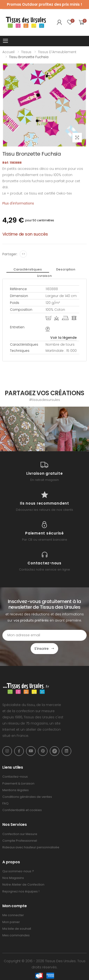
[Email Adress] (44, 635)
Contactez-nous (15, 777)
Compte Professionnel (20, 841)
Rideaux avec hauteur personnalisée (31, 847)
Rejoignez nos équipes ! (21, 891)
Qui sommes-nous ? (18, 871)
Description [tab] (66, 269)
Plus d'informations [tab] (18, 203)
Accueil (8, 52)
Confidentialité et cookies (22, 810)
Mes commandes (16, 935)
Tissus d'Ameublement (57, 52)
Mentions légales (16, 790)
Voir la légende (63, 338)
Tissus (26, 52)
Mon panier (11, 922)
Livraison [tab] (45, 276)
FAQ (5, 803)
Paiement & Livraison (18, 783)
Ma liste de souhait (17, 929)
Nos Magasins (13, 878)
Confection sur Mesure (20, 834)
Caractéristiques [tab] (28, 269)
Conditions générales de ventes (27, 797)
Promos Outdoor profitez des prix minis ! (44, 4)
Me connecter (13, 915)
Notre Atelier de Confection (23, 885)
